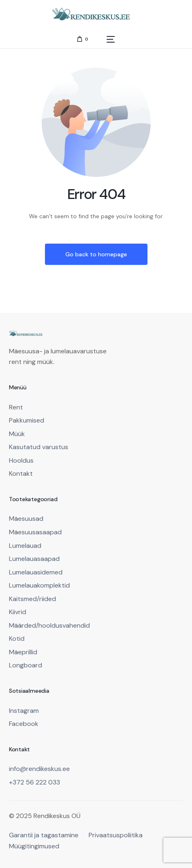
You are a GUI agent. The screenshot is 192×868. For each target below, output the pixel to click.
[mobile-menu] (106, 39)
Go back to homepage (96, 254)
